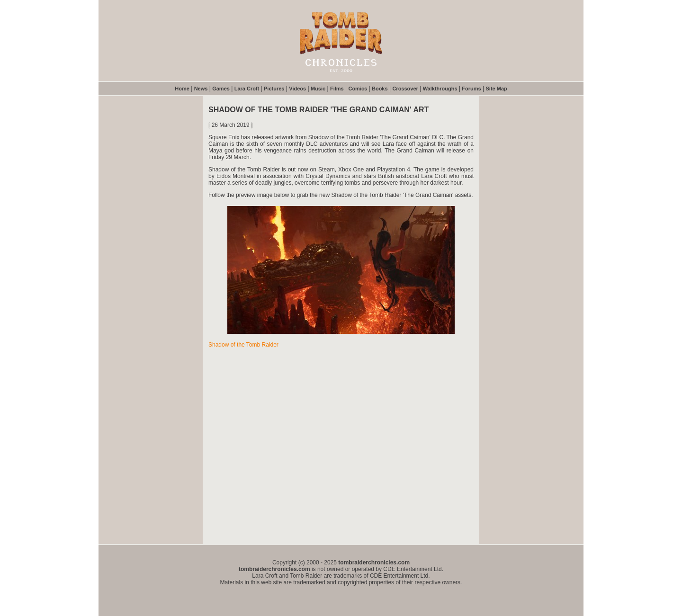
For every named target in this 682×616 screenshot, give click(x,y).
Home (182, 89)
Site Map (497, 89)
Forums (471, 89)
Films (337, 89)
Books (380, 89)
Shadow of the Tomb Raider (243, 345)
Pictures (274, 89)
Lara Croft (247, 89)
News (201, 89)
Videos (297, 89)
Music (318, 89)
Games (221, 89)
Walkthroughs (440, 89)
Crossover (405, 89)
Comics (358, 89)
